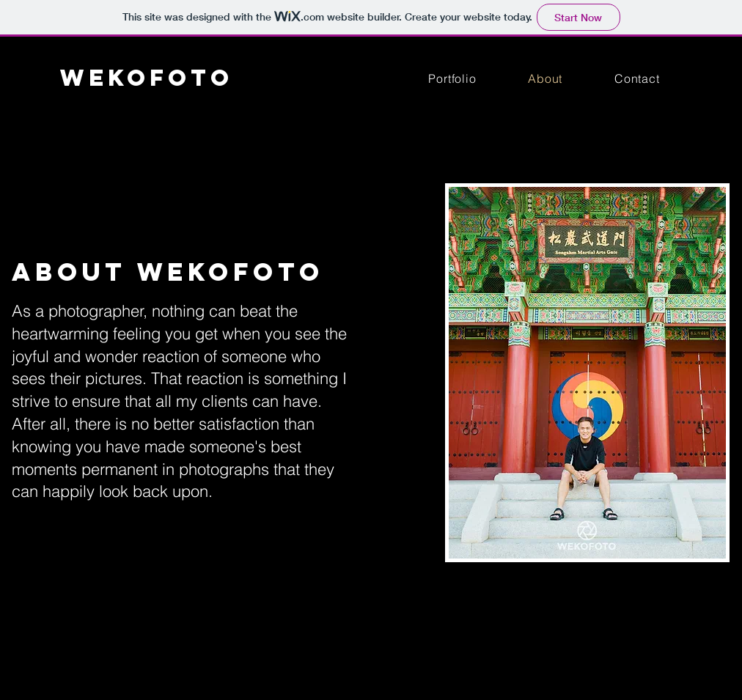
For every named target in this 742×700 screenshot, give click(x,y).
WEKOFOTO (147, 78)
